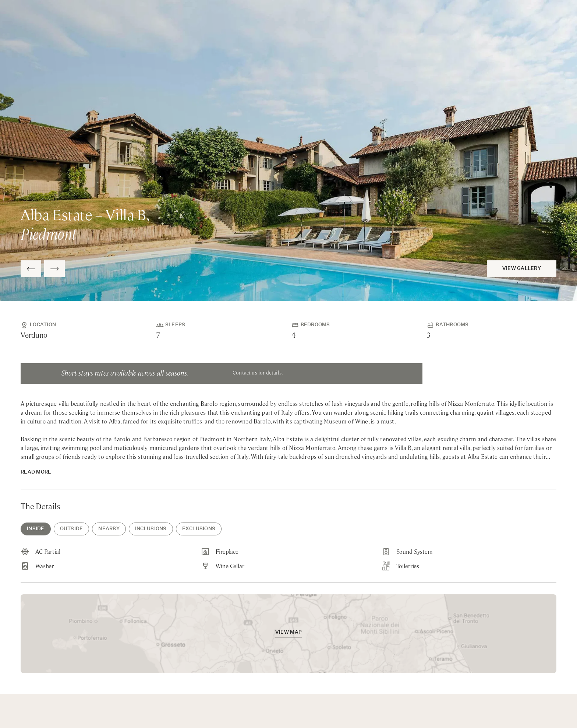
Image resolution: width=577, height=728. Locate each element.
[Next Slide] (54, 269)
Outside (72, 529)
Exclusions (199, 529)
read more (36, 472)
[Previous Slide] (31, 269)
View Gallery (522, 269)
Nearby (109, 529)
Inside (36, 529)
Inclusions (151, 529)
